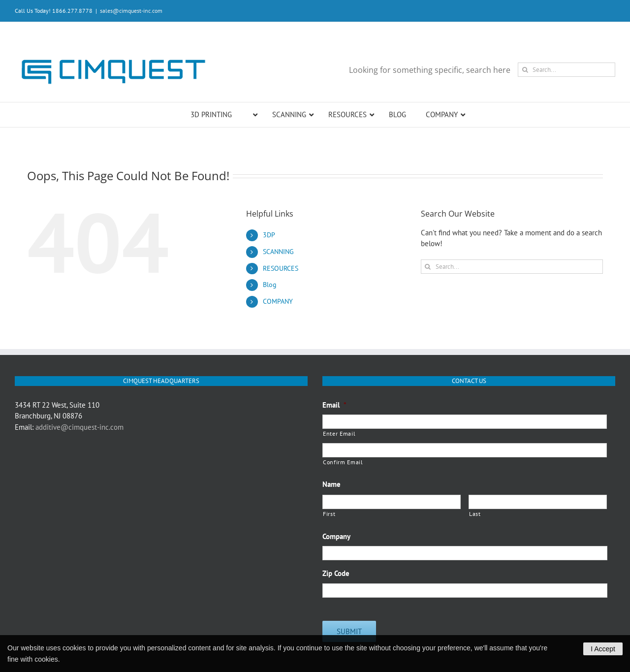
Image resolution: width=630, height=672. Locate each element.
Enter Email (339, 433)
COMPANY (278, 301)
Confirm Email (343, 462)
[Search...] (567, 70)
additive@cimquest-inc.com (79, 427)
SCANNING (278, 252)
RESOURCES (281, 268)
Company (336, 536)
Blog (270, 285)
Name (331, 484)
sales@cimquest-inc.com (131, 11)
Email (334, 405)
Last (475, 514)
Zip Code (336, 573)
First (329, 514)
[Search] (525, 70)
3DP (269, 235)
